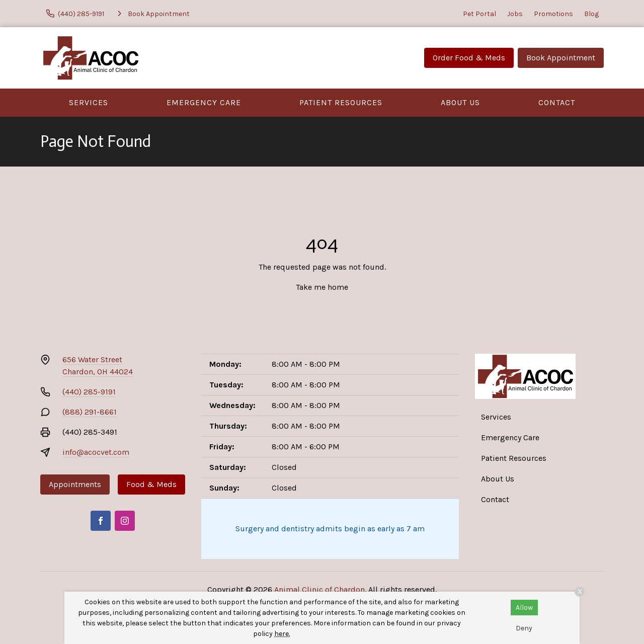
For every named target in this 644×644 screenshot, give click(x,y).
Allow (524, 608)
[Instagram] (125, 521)
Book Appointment (561, 58)
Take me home (322, 287)
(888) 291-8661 (90, 412)
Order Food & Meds (469, 58)
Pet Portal (479, 14)
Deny (524, 628)
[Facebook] (101, 521)
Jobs (515, 14)
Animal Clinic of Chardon (319, 589)
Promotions (553, 14)
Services (89, 102)
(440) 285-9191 (89, 392)
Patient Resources (341, 102)
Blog (591, 14)
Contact (557, 102)
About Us (460, 102)
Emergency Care (204, 102)
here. (282, 634)
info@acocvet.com (96, 452)
